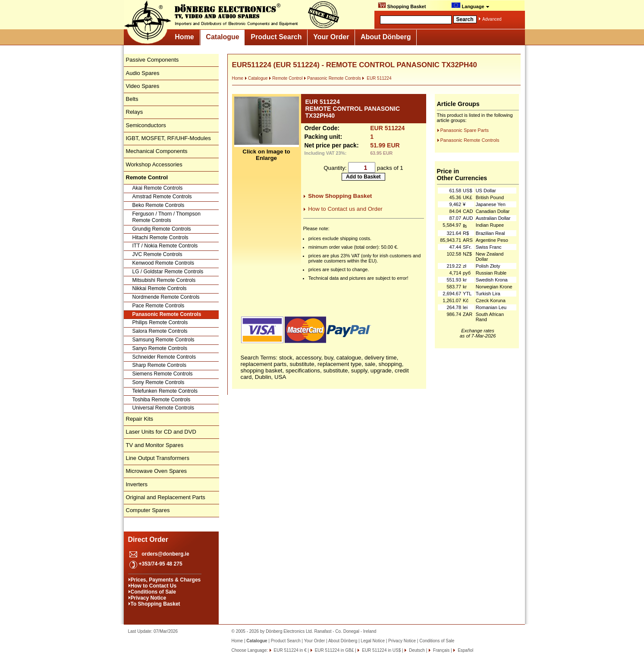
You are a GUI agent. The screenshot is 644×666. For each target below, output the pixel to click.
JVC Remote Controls (157, 254)
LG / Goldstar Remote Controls (168, 272)
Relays (135, 112)
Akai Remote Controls (158, 188)
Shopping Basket (402, 6)
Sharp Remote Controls (159, 365)
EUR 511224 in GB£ (334, 650)
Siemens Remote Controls (163, 374)
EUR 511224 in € (290, 650)
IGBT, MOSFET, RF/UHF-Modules (168, 138)
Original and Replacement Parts (166, 497)
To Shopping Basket (156, 604)
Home (184, 37)
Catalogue (222, 37)
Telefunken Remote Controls (165, 391)
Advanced (492, 19)
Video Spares (143, 86)
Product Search (276, 37)
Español (465, 650)
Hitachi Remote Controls (160, 238)
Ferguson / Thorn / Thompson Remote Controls (166, 217)
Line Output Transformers (158, 458)
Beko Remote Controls (159, 205)
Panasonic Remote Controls (167, 314)
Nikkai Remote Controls (160, 288)
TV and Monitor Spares (155, 445)
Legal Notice (373, 641)
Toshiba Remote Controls (162, 400)
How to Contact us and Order (345, 209)
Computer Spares (148, 510)
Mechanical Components (157, 151)
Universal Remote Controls (163, 408)
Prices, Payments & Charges (166, 580)
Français (441, 650)
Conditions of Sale (153, 592)
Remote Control (286, 78)
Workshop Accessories (154, 164)
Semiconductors (146, 125)
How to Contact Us (154, 586)
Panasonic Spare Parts (465, 130)
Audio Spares (143, 73)
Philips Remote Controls (160, 322)
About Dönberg (386, 37)
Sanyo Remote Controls (160, 348)
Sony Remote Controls (159, 382)
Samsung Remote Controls (163, 340)
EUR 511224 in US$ (381, 650)
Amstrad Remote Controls (162, 197)
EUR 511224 (377, 78)
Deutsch (416, 650)
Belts (132, 99)
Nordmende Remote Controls (166, 297)
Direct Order (148, 539)
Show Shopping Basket (340, 196)
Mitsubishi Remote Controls (164, 280)
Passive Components (152, 60)
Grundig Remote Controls (162, 229)
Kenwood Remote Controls (163, 263)
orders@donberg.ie (165, 554)
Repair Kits (140, 419)
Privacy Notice (149, 598)
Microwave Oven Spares (157, 471)
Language (470, 6)
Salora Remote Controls (160, 331)
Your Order (331, 37)
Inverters (137, 484)
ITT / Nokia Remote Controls (165, 246)
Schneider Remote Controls (164, 357)
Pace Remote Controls (159, 306)
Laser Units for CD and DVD (161, 432)
